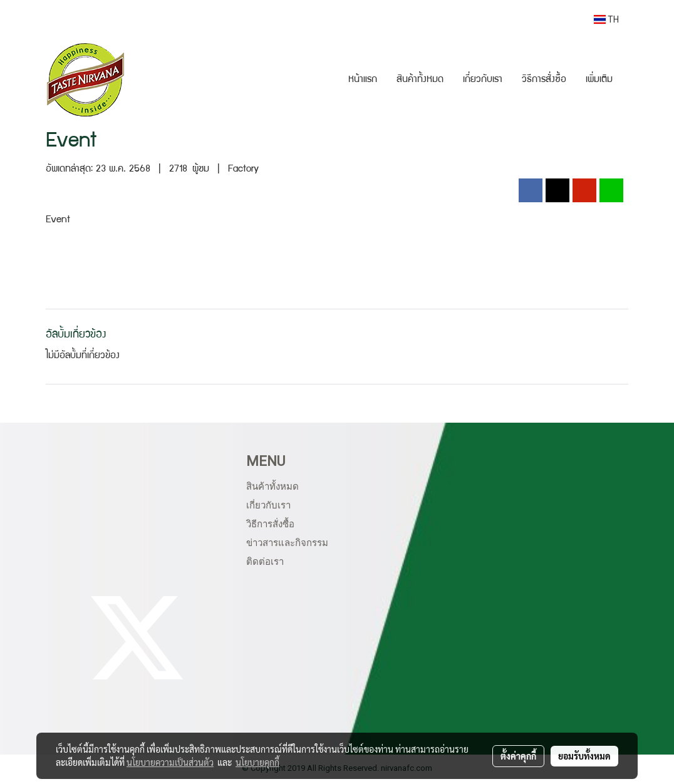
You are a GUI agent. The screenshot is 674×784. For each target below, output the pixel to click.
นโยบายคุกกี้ (257, 762)
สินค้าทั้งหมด (420, 80)
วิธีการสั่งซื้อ (544, 80)
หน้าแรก (363, 80)
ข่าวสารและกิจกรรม (287, 543)
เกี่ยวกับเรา (483, 80)
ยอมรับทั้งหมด (584, 756)
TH (606, 19)
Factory (243, 170)
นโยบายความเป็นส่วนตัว (170, 762)
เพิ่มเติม (599, 80)
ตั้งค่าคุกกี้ (518, 756)
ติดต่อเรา (265, 562)
